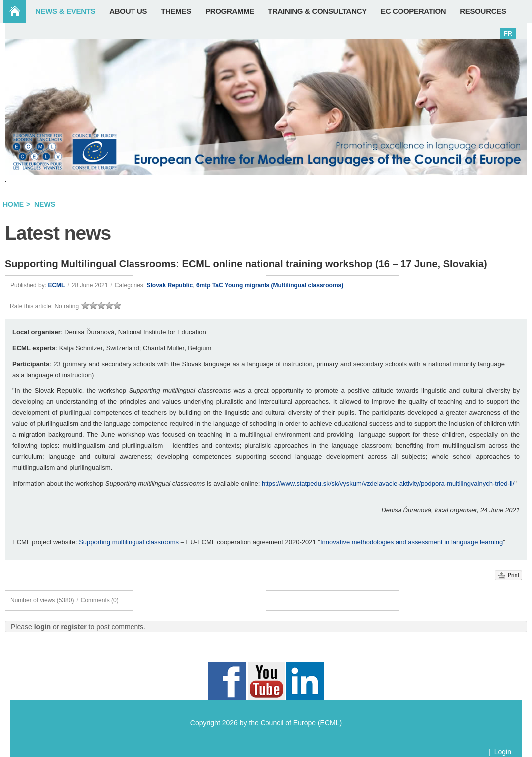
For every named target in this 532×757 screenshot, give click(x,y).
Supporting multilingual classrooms (129, 542)
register (73, 627)
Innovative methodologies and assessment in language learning (411, 542)
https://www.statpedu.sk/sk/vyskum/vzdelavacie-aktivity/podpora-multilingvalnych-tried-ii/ (388, 483)
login (43, 627)
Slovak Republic (170, 285)
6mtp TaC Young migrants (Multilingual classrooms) (270, 285)
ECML (56, 285)
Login (503, 752)
